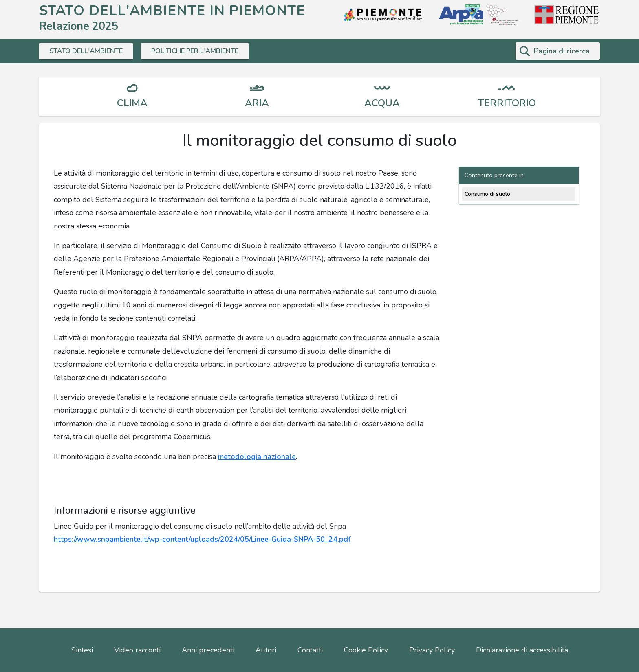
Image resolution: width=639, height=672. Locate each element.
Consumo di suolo (487, 194)
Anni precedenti (208, 650)
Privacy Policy (432, 650)
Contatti (310, 650)
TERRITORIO (507, 103)
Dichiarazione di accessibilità (522, 650)
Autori (266, 650)
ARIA (257, 103)
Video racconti (137, 650)
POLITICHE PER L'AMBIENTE (205, 51)
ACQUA (382, 103)
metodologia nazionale (257, 457)
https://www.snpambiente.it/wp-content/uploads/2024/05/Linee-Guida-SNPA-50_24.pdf (202, 539)
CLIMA (132, 103)
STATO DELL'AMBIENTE (89, 51)
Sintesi (82, 650)
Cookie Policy (366, 650)
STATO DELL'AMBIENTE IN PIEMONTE (172, 10)
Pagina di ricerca (562, 51)
